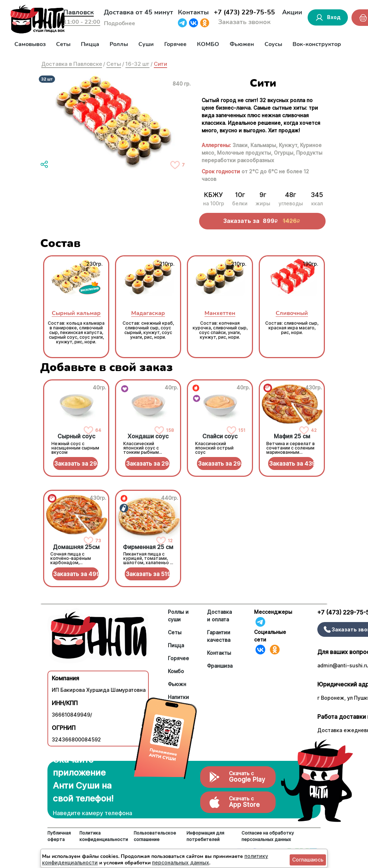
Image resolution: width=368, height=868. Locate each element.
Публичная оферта (59, 836)
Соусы (273, 44)
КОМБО (208, 44)
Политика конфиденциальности (104, 836)
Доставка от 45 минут (139, 12)
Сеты (63, 44)
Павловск (79, 12)
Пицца (90, 44)
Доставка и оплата (219, 616)
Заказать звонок (244, 22)
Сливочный (292, 313)
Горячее (175, 44)
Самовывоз (30, 44)
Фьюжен (242, 44)
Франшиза (220, 666)
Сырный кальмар (76, 313)
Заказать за (76, 463)
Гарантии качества (219, 636)
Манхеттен (220, 313)
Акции (292, 12)
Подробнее (119, 23)
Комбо (176, 671)
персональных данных (181, 862)
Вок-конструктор (317, 44)
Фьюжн (177, 684)
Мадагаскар (148, 313)
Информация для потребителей (205, 836)
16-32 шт (137, 64)
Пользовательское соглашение (155, 836)
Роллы (119, 44)
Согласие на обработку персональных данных (268, 836)
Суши (146, 44)
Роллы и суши (178, 616)
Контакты (193, 12)
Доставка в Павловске (72, 64)
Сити (160, 64)
